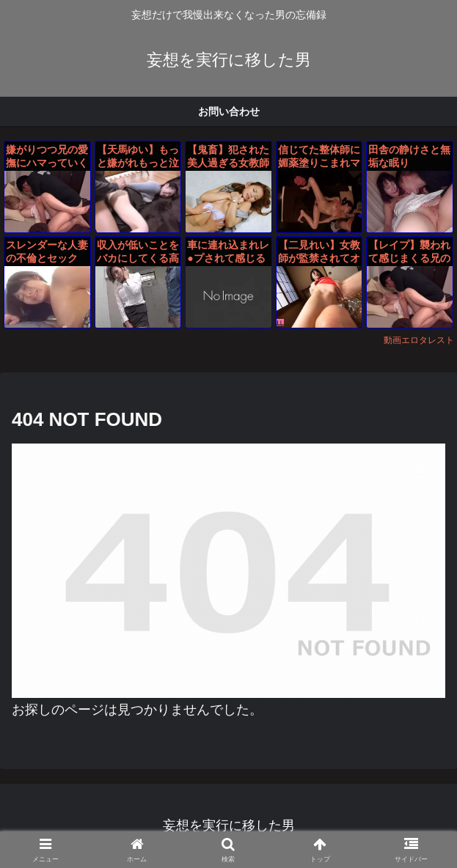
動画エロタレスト (419, 340)
